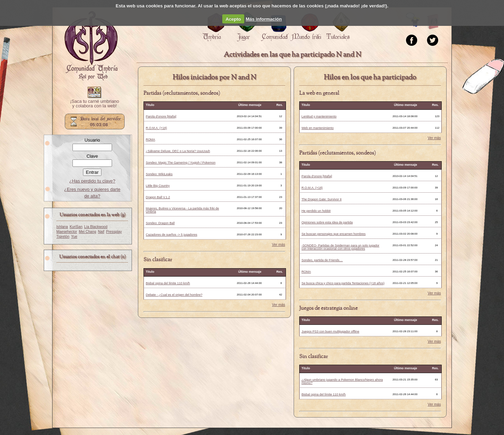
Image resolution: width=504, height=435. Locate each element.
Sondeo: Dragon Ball (160, 223)
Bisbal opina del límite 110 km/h (168, 283)
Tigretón (63, 237)
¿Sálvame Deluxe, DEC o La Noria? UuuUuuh (178, 151)
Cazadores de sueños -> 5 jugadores (171, 235)
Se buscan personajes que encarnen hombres (333, 234)
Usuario (92, 140)
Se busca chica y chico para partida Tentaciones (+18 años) (343, 283)
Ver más (279, 245)
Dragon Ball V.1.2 (158, 197)
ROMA (150, 140)
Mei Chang (87, 232)
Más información (264, 19)
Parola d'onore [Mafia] (161, 116)
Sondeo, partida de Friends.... (322, 260)
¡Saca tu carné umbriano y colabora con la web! (94, 104)
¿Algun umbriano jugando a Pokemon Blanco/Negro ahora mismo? (342, 381)
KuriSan (76, 227)
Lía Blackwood (96, 227)
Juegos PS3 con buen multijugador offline (330, 331)
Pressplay (114, 232)
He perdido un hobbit (316, 211)
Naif (101, 232)
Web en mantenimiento (317, 128)
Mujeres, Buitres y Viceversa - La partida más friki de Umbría (182, 210)
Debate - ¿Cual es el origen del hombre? (174, 295)
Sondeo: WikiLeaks (159, 174)
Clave (92, 156)
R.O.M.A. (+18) (156, 128)
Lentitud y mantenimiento (319, 116)
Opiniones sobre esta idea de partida (327, 222)
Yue (74, 237)
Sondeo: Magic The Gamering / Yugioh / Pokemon (180, 163)
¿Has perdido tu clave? (92, 181)
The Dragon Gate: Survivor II (321, 199)
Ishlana (62, 227)
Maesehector (67, 232)
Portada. (91, 46)
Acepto (233, 19)
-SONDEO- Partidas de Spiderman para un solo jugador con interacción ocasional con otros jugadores (340, 247)
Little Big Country (157, 186)
